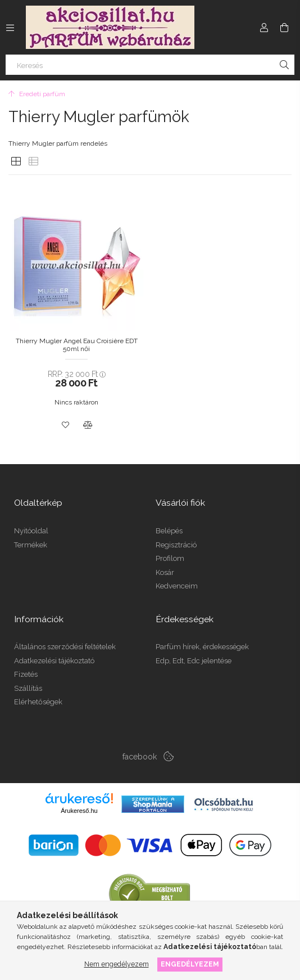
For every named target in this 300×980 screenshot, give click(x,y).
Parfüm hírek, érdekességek (202, 647)
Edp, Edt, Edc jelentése (194, 661)
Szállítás (28, 688)
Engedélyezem (190, 964)
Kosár (165, 572)
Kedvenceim (177, 586)
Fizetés (26, 674)
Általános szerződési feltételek (65, 647)
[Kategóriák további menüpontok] (10, 28)
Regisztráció (176, 545)
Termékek (31, 545)
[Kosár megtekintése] (284, 28)
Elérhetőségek (38, 702)
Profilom (170, 558)
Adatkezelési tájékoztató (54, 661)
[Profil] (264, 28)
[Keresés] (150, 65)
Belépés (169, 531)
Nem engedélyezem (117, 964)
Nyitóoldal (31, 531)
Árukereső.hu (79, 811)
